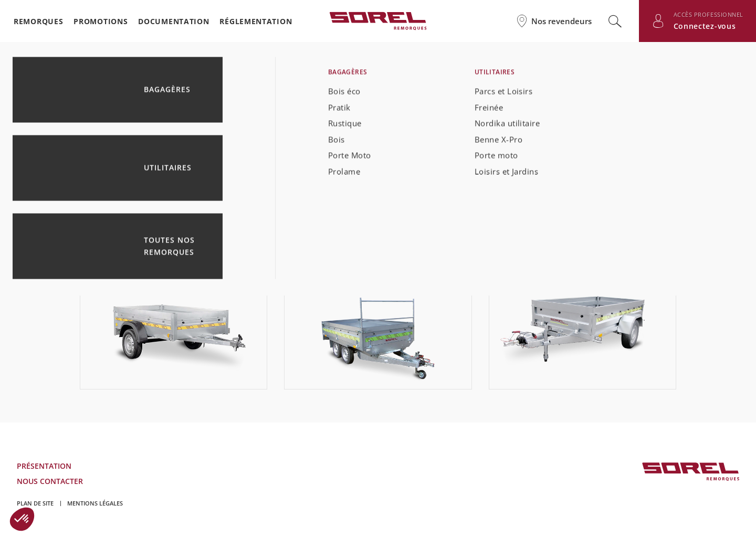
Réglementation (256, 21)
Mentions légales (95, 503)
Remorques (38, 21)
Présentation (44, 466)
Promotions (101, 21)
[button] (22, 519)
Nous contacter (50, 481)
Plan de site (35, 503)
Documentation (174, 21)
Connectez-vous (705, 26)
